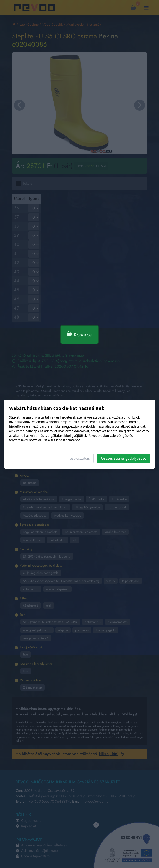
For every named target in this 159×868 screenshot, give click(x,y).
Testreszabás (79, 458)
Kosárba (79, 334)
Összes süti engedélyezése (124, 458)
